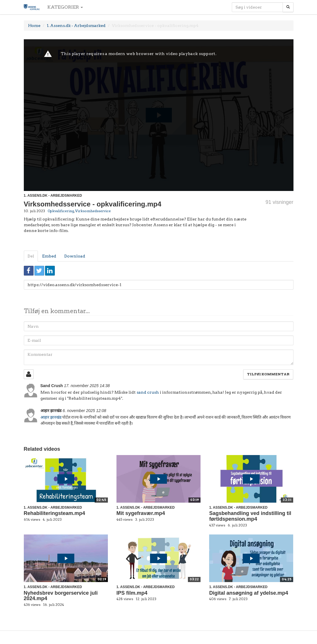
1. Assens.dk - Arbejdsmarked (76, 26)
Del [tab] (31, 256)
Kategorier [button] (65, 7)
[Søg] (288, 7)
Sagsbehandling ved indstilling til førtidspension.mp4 (250, 516)
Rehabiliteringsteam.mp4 (55, 513)
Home (34, 26)
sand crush (148, 392)
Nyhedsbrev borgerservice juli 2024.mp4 (61, 596)
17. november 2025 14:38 (87, 386)
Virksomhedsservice (93, 211)
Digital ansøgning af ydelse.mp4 (249, 593)
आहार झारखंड (51, 417)
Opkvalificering (61, 211)
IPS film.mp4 (132, 593)
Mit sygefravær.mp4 (141, 513)
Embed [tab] (49, 256)
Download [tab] (75, 256)
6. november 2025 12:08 (84, 411)
